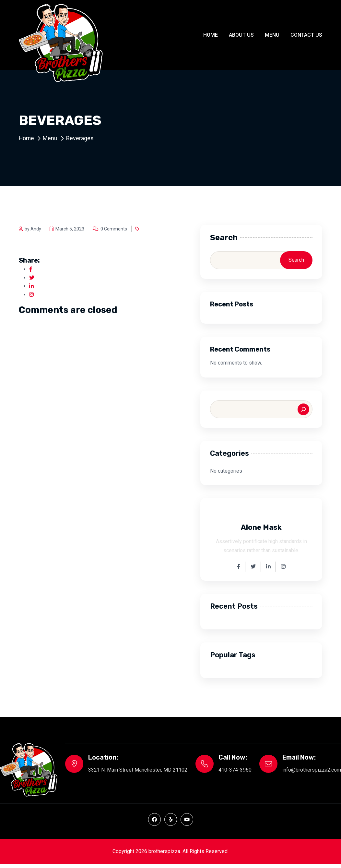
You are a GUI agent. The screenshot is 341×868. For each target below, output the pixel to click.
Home (211, 35)
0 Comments (110, 229)
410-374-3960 (235, 770)
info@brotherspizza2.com (312, 770)
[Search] (303, 409)
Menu (272, 35)
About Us (241, 35)
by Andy (30, 229)
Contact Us (306, 35)
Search (224, 238)
